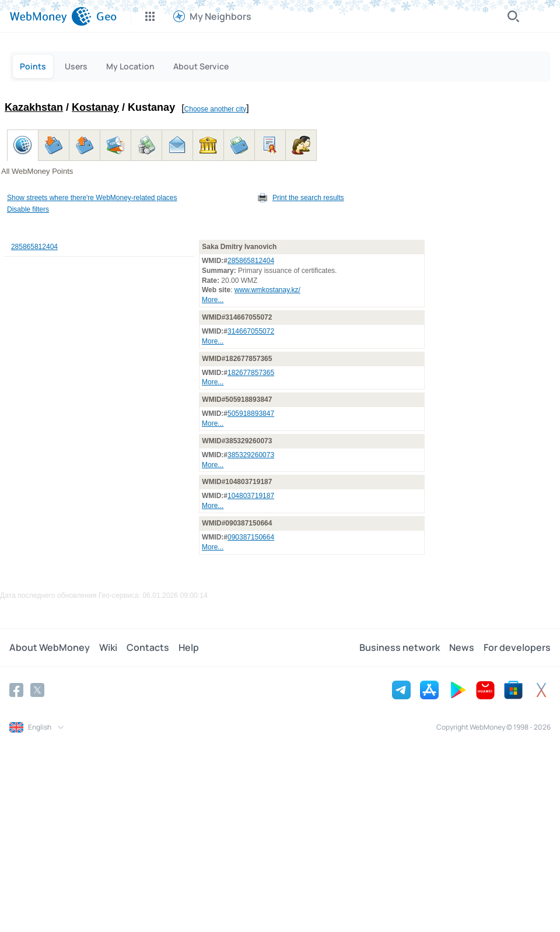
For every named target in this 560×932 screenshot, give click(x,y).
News (462, 647)
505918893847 (251, 414)
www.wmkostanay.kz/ (267, 290)
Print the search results (308, 198)
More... (213, 300)
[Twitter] (37, 690)
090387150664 (251, 537)
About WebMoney (50, 647)
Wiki (108, 647)
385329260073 (251, 455)
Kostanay (95, 107)
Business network (400, 647)
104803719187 (251, 496)
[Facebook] (16, 690)
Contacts (148, 647)
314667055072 (251, 331)
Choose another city (216, 109)
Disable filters (28, 209)
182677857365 (251, 373)
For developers (517, 647)
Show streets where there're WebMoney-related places (92, 198)
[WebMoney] (50, 16)
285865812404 (34, 247)
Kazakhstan (34, 107)
